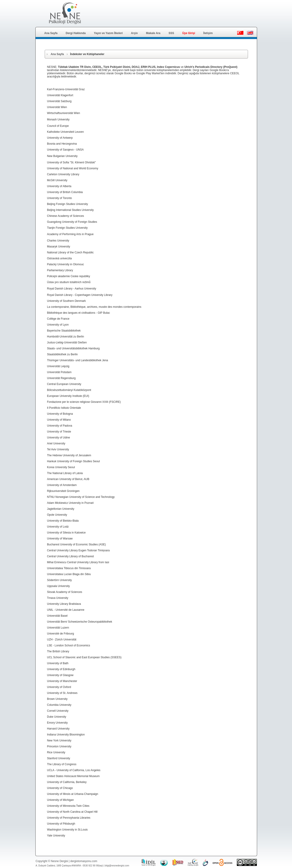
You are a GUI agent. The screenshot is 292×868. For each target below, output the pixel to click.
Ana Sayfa (51, 33)
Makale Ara (153, 33)
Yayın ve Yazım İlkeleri (108, 33)
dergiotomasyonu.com (84, 861)
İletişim (208, 33)
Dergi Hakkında (76, 33)
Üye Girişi (189, 33)
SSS (171, 33)
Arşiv (134, 33)
